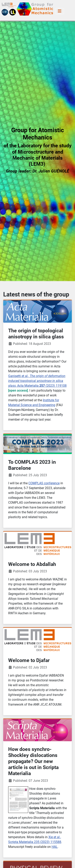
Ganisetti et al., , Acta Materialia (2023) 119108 (37, 381)
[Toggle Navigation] (60, 11)
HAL (55, 847)
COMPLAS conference (44, 483)
